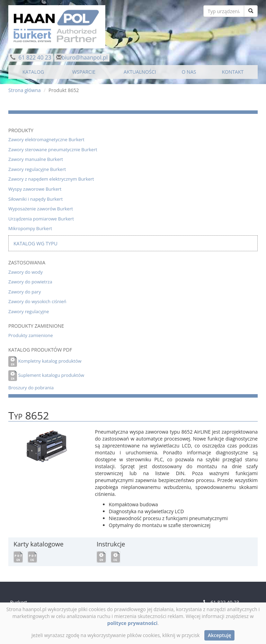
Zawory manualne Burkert (36, 159)
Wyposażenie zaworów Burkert (41, 209)
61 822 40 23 (34, 57)
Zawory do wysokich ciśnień (37, 301)
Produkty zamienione (31, 335)
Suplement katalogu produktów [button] (51, 375)
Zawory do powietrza (30, 282)
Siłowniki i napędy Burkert (36, 199)
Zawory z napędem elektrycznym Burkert (51, 179)
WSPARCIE (84, 72)
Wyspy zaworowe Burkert (35, 189)
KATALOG (33, 72)
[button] (18, 556)
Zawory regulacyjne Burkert (37, 169)
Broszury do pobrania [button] (31, 388)
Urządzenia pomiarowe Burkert (41, 219)
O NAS (189, 72)
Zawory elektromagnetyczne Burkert (46, 139)
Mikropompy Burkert (30, 228)
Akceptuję (219, 635)
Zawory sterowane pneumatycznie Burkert (53, 149)
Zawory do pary (25, 292)
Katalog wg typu (36, 243)
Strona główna (25, 90)
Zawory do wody (25, 272)
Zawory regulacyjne (29, 311)
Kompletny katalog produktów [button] (50, 361)
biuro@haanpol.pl (85, 57)
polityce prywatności (132, 623)
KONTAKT (233, 72)
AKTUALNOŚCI (140, 72)
